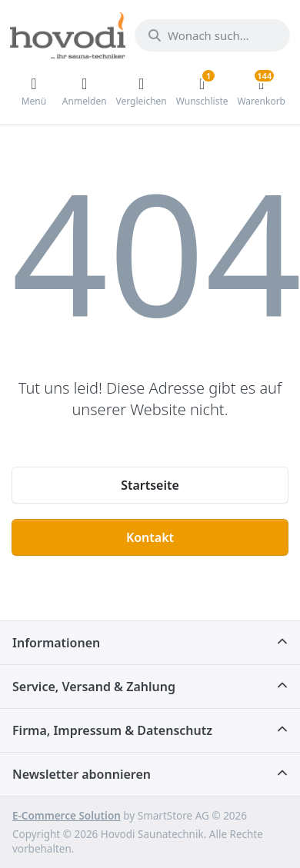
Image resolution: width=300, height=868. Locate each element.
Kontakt (150, 537)
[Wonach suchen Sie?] (212, 35)
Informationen (56, 643)
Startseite (150, 485)
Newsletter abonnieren (82, 774)
